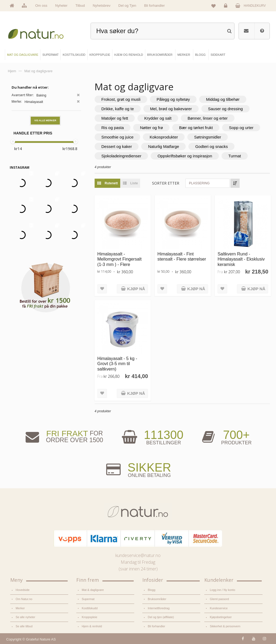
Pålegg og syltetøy (173, 99)
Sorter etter (166, 183)
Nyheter (61, 6)
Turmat (235, 156)
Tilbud (80, 6)
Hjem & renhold (92, 626)
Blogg (151, 590)
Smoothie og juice (117, 137)
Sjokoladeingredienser (121, 156)
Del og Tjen (127, 6)
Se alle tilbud (24, 626)
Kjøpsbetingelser (221, 617)
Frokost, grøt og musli (121, 99)
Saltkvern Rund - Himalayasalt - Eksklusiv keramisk (241, 259)
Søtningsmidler (208, 137)
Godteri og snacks (211, 146)
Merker (20, 608)
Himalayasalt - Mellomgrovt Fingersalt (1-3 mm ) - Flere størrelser (119, 262)
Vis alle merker (45, 120)
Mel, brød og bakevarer (171, 109)
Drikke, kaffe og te (118, 109)
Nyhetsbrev (102, 6)
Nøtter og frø (151, 128)
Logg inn (227, 7)
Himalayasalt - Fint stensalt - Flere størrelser (182, 256)
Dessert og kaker (117, 146)
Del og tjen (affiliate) (161, 617)
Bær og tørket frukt (196, 128)
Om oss (41, 6)
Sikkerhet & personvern (225, 626)
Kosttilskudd (90, 608)
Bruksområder (157, 599)
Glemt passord (219, 599)
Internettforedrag (159, 608)
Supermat (88, 599)
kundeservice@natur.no (138, 555)
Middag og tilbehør (223, 99)
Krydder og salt (158, 118)
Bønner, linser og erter (208, 118)
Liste (129, 183)
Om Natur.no (24, 599)
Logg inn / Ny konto (222, 590)
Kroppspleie (89, 617)
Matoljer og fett (115, 118)
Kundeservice (219, 608)
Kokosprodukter (164, 137)
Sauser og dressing (225, 109)
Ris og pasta (113, 128)
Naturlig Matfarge (163, 146)
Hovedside (23, 590)
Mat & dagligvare (93, 590)
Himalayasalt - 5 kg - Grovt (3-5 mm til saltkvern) (117, 364)
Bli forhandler (155, 6)
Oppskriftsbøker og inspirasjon (185, 156)
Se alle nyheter (25, 617)
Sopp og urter (241, 128)
